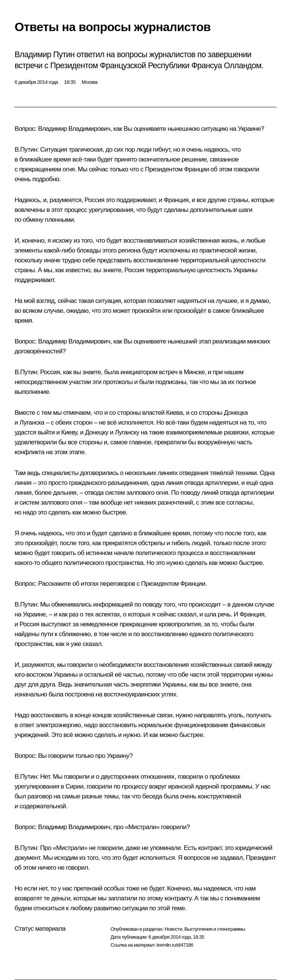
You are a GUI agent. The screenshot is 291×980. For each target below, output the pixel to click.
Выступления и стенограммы (214, 929)
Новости (173, 929)
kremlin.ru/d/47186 (175, 945)
